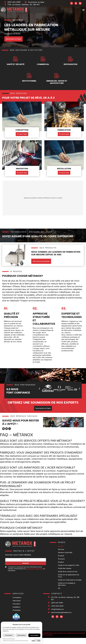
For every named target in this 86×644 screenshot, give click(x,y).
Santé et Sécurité (16, 64)
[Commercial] (43, 59)
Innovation (16, 603)
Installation (16, 606)
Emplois (61, 561)
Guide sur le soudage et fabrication (67, 583)
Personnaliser (22, 635)
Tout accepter (34, 635)
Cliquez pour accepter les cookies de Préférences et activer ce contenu (43, 198)
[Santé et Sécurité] (16, 59)
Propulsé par (36, 640)
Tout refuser (9, 635)
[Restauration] (70, 59)
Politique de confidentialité (9, 639)
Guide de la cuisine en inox (68, 571)
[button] (83, 10)
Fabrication (17, 600)
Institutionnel (29, 81)
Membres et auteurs (46, 634)
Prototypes (17, 609)
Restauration (70, 64)
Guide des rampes (65, 568)
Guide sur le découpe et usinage (70, 579)
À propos (61, 558)
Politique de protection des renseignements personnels (66, 632)
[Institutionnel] (29, 75)
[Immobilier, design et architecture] (57, 75)
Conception (17, 597)
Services (61, 549)
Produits (61, 555)
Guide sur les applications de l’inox (68, 575)
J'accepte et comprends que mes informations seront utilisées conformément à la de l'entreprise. (26, 568)
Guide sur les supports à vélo (69, 565)
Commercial (43, 64)
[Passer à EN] (70, 588)
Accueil (61, 545)
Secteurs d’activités (65, 552)
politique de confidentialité (34, 568)
